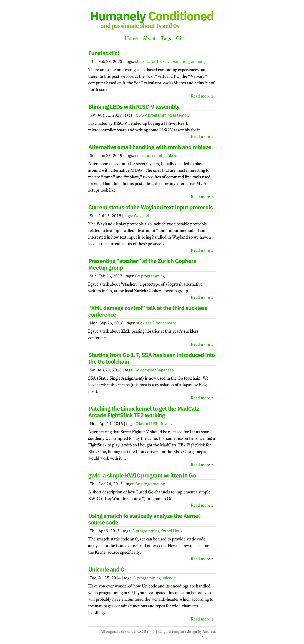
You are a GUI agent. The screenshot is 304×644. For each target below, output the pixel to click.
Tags (166, 38)
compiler (148, 370)
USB (155, 424)
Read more (200, 96)
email (140, 156)
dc (148, 61)
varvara (174, 61)
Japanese (165, 370)
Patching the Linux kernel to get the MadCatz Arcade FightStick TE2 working (144, 412)
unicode (169, 578)
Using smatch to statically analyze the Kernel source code (144, 519)
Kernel (166, 531)
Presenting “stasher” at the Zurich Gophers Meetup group (142, 264)
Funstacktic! (104, 53)
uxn (163, 61)
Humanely (152, 16)
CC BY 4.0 (146, 631)
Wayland (141, 216)
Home (131, 38)
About (149, 38)
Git (180, 38)
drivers (166, 424)
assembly (181, 115)
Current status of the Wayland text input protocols (150, 207)
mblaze (171, 156)
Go (138, 276)
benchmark (166, 323)
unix (150, 156)
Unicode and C (106, 569)
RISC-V (141, 115)
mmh (159, 156)
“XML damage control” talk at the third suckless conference (148, 311)
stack (140, 61)
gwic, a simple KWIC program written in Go (142, 475)
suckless (144, 323)
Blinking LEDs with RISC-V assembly (134, 107)
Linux (178, 531)
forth (155, 61)
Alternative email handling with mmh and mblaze (150, 147)
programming (194, 61)
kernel (145, 424)
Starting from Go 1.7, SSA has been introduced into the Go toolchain (152, 358)
